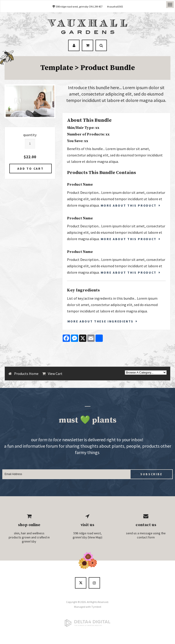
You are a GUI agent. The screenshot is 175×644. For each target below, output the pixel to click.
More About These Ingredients (100, 321)
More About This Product (129, 205)
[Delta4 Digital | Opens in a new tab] (87, 623)
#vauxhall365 (115, 6)
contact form (146, 537)
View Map (95, 537)
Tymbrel (96, 607)
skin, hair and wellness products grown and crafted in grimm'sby (29, 537)
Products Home (26, 374)
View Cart (55, 374)
